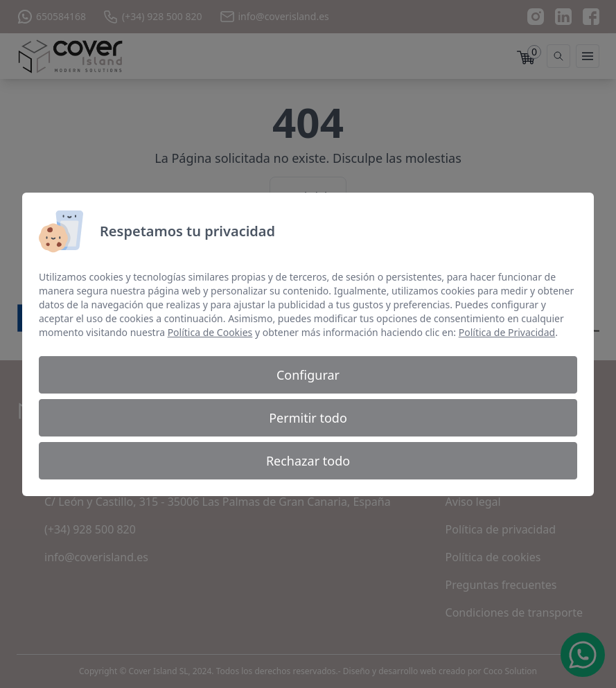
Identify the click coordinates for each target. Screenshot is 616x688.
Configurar (308, 375)
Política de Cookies (210, 332)
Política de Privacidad (507, 332)
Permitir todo (308, 418)
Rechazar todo (308, 461)
